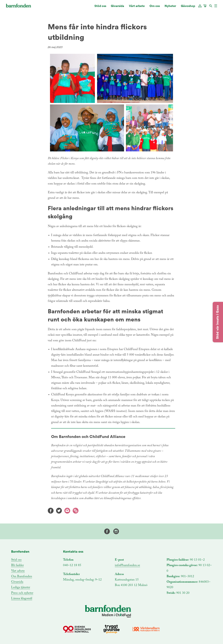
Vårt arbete (137, 7)
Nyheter (170, 7)
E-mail (67, 511)
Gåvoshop (188, 7)
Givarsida (117, 7)
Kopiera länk (76, 511)
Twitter (59, 511)
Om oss (155, 7)
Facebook (51, 511)
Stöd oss (100, 7)
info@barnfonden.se (127, 565)
